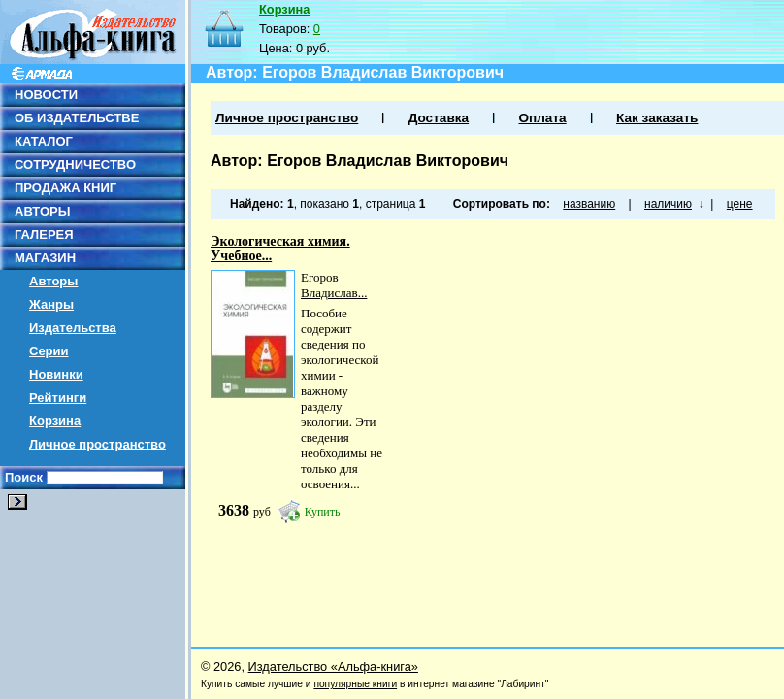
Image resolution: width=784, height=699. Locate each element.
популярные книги (355, 684)
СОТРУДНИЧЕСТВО (75, 165)
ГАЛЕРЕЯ (44, 234)
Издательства (73, 328)
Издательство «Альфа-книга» (333, 666)
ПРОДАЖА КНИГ (65, 188)
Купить (323, 512)
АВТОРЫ (42, 211)
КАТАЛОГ (44, 141)
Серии (49, 351)
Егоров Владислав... (334, 285)
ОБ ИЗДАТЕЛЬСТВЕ (77, 118)
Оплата (542, 118)
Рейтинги (58, 398)
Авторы (53, 281)
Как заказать (657, 118)
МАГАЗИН (45, 258)
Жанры (51, 304)
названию (589, 204)
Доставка (439, 118)
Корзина (55, 421)
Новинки (56, 374)
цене (740, 204)
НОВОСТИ (46, 95)
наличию (668, 204)
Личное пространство (98, 444)
